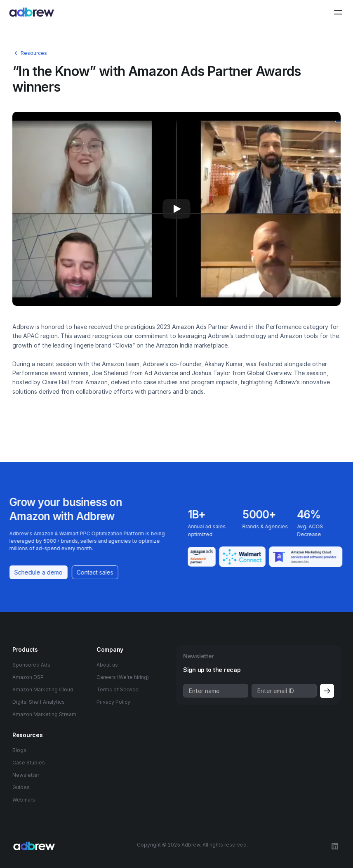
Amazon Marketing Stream (44, 714)
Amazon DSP (28, 677)
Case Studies (29, 763)
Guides (21, 787)
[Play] (176, 209)
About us (107, 665)
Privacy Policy (113, 702)
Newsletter (26, 775)
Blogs (19, 750)
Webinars (24, 800)
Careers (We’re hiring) (123, 677)
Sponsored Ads (31, 665)
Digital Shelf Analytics (39, 702)
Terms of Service (118, 689)
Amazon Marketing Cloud (43, 689)
